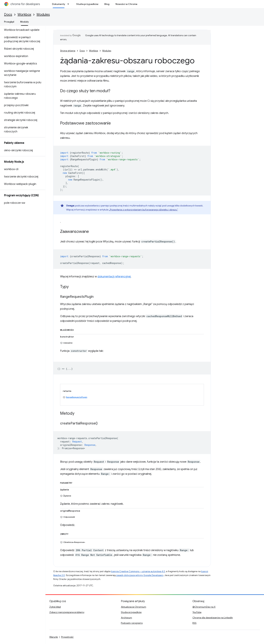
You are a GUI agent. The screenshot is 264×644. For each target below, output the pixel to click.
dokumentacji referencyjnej (114, 277)
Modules (43, 15)
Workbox (24, 15)
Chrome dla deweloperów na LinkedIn (213, 618)
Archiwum (126, 618)
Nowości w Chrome (126, 4)
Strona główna (68, 51)
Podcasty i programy (132, 623)
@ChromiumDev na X (204, 607)
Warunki (54, 637)
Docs (8, 15)
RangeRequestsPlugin (77, 397)
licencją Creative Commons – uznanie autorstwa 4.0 (138, 571)
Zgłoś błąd (55, 607)
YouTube (197, 612)
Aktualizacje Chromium (134, 607)
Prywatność (67, 637)
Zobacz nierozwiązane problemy (67, 612)
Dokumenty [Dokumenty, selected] (59, 4)
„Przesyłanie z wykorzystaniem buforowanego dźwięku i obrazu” (143, 210)
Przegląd (9, 22)
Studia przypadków (87, 4)
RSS (194, 623)
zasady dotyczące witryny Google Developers (140, 575)
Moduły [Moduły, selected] (24, 22)
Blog (107, 4)
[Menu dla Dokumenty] (69, 4)
